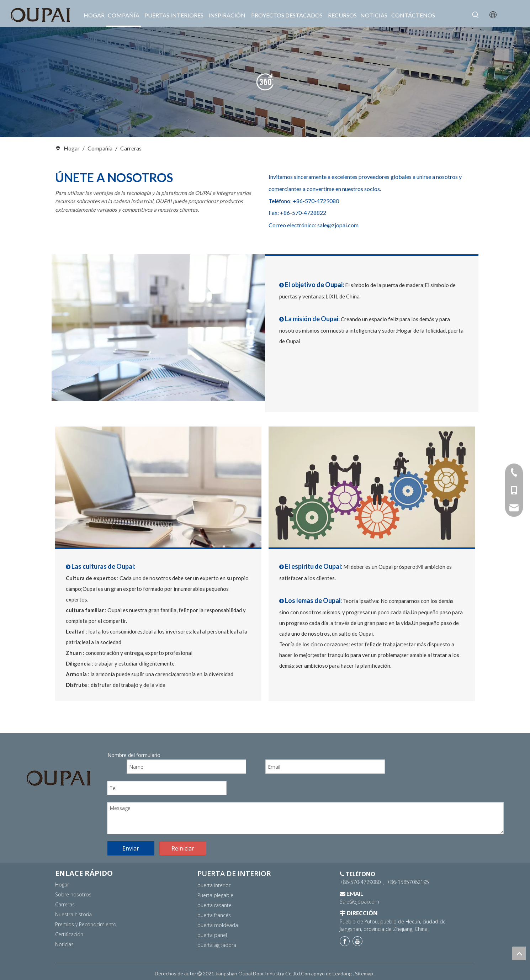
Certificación (69, 934)
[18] (372, 487)
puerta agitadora (217, 945)
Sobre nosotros (73, 894)
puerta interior (214, 885)
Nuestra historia (73, 914)
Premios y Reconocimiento (86, 924)
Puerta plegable (215, 895)
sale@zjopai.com (338, 225)
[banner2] (265, 82)
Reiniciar (183, 848)
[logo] (59, 778)
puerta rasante (214, 905)
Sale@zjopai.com (359, 902)
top (519, 953)
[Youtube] (357, 941)
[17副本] (158, 487)
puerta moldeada (218, 925)
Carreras (65, 904)
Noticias (64, 944)
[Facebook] (345, 941)
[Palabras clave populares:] (476, 15)
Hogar (62, 884)
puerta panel (212, 935)
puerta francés (214, 915)
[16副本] (158, 328)
